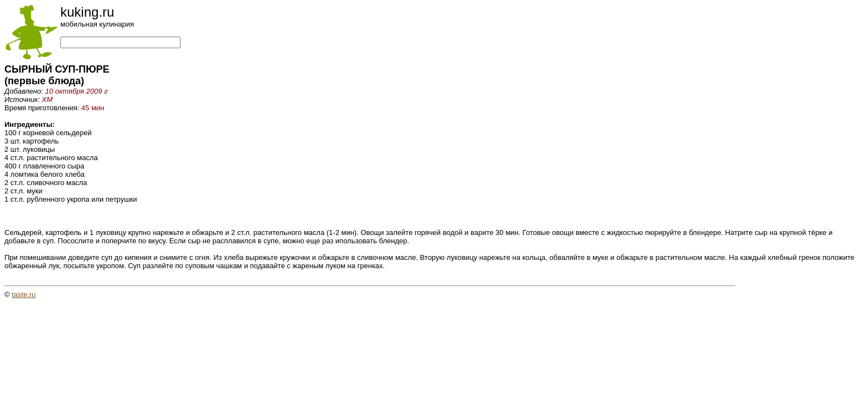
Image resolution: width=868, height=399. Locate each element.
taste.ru (24, 295)
